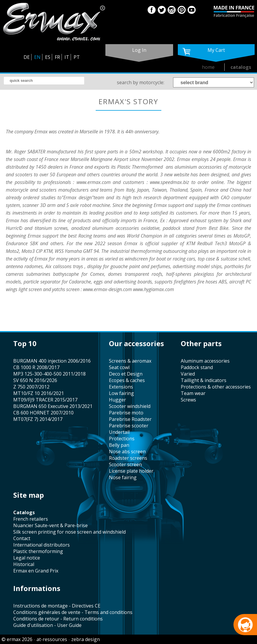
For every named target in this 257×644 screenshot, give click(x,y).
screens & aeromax (130, 361)
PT (77, 57)
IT (67, 57)
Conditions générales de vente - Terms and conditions (73, 612)
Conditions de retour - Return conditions (58, 619)
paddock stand (197, 367)
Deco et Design (126, 374)
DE (27, 57)
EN (37, 57)
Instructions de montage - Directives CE (57, 606)
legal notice (27, 558)
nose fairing (123, 477)
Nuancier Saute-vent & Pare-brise (50, 525)
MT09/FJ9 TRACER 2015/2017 (45, 400)
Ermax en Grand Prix (36, 571)
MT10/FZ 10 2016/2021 (39, 393)
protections (122, 439)
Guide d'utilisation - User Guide (47, 625)
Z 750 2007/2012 (31, 387)
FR (57, 57)
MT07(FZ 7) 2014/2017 (38, 419)
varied (188, 374)
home (208, 67)
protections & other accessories (216, 387)
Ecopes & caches (127, 380)
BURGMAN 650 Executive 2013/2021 (53, 406)
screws (188, 400)
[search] (44, 81)
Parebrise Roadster (130, 419)
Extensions (121, 387)
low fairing (121, 393)
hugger (117, 400)
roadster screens (128, 458)
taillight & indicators (204, 380)
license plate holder (131, 471)
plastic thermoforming (38, 551)
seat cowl (119, 367)
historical (24, 564)
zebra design (86, 639)
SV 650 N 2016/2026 (35, 380)
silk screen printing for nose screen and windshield (69, 532)
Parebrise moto (126, 413)
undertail (119, 432)
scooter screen (125, 464)
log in (139, 50)
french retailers (31, 519)
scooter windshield (130, 406)
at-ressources (52, 639)
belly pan (119, 445)
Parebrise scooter (129, 426)
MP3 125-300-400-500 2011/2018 (49, 374)
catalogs (241, 67)
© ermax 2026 (17, 639)
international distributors (42, 545)
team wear (193, 393)
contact (22, 538)
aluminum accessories (205, 361)
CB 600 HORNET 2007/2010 (43, 413)
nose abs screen (127, 452)
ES (48, 57)
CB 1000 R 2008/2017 (36, 367)
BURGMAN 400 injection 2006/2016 (52, 361)
